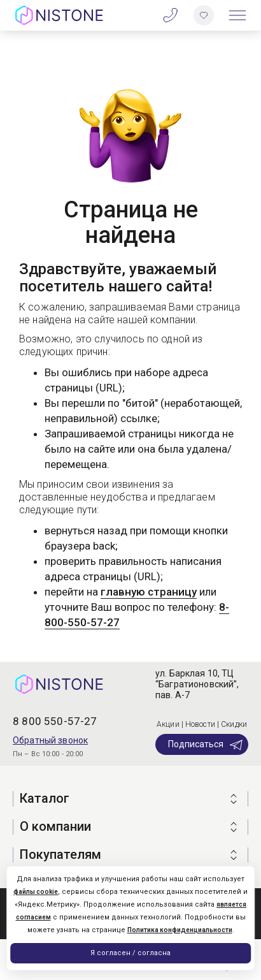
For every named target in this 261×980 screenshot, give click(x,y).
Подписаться (206, 745)
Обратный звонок (50, 740)
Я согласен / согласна (130, 953)
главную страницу (149, 592)
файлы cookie (36, 892)
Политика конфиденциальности (180, 930)
